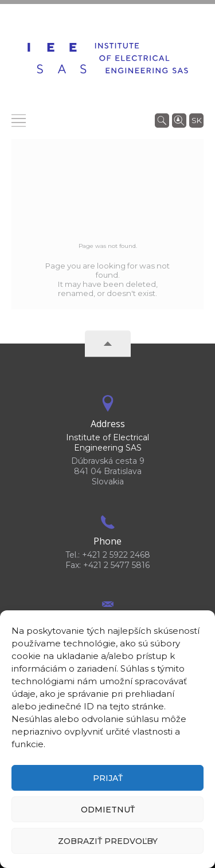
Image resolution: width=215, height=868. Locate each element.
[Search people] (179, 120)
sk (197, 120)
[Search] (162, 120)
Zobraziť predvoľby (108, 841)
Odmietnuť (108, 810)
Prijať (108, 778)
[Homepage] (108, 58)
